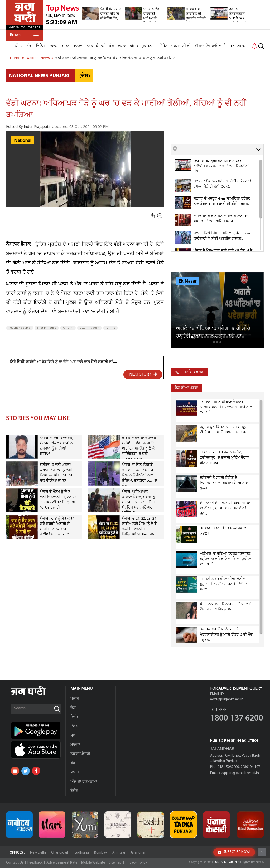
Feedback (35, 863)
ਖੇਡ (112, 46)
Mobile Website (93, 863)
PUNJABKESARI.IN (225, 862)
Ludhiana (82, 853)
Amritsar (119, 853)
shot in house (47, 328)
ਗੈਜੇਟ (164, 46)
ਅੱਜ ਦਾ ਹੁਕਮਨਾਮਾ (143, 46)
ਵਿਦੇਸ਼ (40, 46)
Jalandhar (138, 853)
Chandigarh (60, 853)
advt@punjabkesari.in (227, 699)
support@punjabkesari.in (240, 773)
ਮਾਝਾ (66, 46)
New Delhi (38, 853)
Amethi (68, 328)
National (23, 141)
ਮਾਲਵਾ (77, 46)
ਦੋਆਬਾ (53, 46)
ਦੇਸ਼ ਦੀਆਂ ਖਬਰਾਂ (186, 388)
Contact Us (15, 863)
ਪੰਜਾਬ (19, 46)
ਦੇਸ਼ (30, 46)
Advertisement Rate (62, 863)
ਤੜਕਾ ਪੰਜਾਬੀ (96, 46)
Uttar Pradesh (89, 328)
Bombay (101, 853)
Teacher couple (20, 328)
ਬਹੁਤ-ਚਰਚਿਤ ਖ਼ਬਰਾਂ (189, 372)
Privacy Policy (136, 863)
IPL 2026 (238, 46)
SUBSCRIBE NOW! (234, 852)
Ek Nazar (188, 281)
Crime (110, 328)
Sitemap (115, 863)
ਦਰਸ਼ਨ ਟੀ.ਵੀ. (181, 46)
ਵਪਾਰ (122, 46)
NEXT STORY (143, 374)
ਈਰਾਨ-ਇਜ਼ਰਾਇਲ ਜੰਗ (211, 46)
